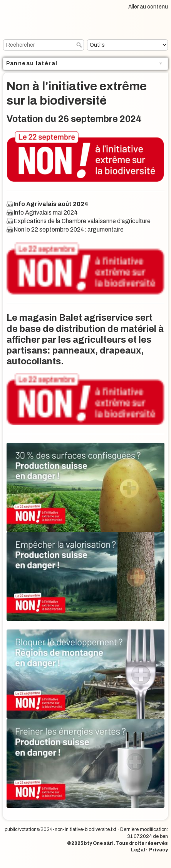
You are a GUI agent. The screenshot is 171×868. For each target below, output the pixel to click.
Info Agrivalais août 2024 (51, 204)
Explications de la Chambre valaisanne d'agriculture (82, 221)
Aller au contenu (148, 7)
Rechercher (80, 45)
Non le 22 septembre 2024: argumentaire (69, 229)
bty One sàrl (99, 843)
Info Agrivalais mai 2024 (46, 212)
